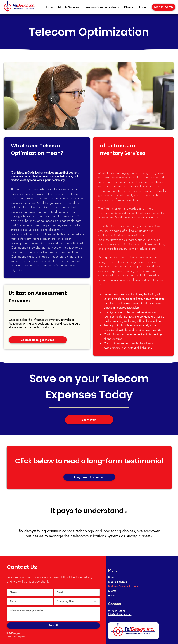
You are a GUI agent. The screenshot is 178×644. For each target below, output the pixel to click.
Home (112, 577)
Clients (112, 591)
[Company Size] (77, 602)
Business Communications (123, 586)
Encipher (21, 637)
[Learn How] (89, 420)
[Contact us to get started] (38, 340)
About (112, 595)
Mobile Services (117, 582)
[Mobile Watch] (164, 7)
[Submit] (53, 625)
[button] (69, 7)
